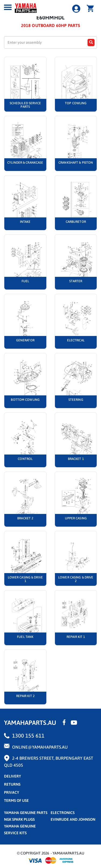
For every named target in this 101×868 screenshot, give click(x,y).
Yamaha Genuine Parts (26, 813)
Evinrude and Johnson (73, 819)
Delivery (13, 776)
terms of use (16, 800)
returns (12, 784)
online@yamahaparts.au (40, 747)
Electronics (63, 813)
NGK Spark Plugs (19, 819)
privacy (12, 792)
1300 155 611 (28, 736)
